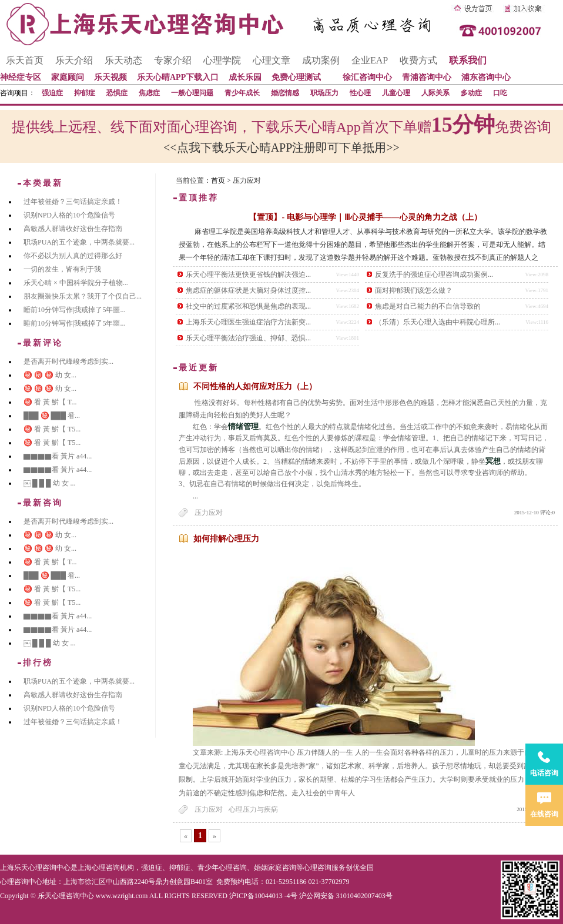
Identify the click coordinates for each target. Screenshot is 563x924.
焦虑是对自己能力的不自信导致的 (428, 306)
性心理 (360, 93)
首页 (218, 180)
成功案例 (321, 60)
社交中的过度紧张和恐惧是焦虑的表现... (248, 306)
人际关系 (435, 93)
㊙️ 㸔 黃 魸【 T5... (52, 429)
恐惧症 (117, 93)
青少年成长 (242, 93)
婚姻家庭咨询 (275, 868)
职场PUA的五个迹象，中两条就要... (79, 242)
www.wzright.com (122, 896)
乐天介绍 (74, 60)
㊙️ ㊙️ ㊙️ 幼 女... (50, 375)
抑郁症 (85, 93)
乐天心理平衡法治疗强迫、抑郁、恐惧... (248, 338)
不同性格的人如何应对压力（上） (255, 386)
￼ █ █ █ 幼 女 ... (50, 483)
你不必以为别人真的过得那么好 (73, 256)
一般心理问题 (192, 93)
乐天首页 (25, 60)
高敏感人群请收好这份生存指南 (73, 229)
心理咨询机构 (113, 868)
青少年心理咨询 (222, 868)
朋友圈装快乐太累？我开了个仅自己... (83, 296)
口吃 (500, 93)
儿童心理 (396, 93)
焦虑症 (149, 93)
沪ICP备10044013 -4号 (263, 896)
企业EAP (370, 60)
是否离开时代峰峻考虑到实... (68, 361)
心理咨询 (317, 868)
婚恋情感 (285, 93)
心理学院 (222, 60)
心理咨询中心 (21, 882)
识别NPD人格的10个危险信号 (69, 215)
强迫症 (52, 93)
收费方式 (418, 60)
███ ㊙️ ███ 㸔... (52, 416)
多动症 (471, 93)
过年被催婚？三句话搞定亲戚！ (73, 202)
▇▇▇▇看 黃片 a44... (58, 456)
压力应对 (209, 513)
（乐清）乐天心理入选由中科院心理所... (438, 322)
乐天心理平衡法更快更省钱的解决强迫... (248, 274)
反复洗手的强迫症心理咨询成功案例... (434, 274)
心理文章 (272, 60)
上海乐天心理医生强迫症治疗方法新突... (248, 322)
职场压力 (324, 93)
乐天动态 (123, 60)
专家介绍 (173, 60)
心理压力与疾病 (253, 809)
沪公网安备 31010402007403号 (346, 896)
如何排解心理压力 (226, 539)
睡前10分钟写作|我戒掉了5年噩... (74, 310)
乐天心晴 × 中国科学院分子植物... (76, 283)
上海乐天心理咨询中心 (35, 868)
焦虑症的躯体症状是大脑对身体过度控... (248, 290)
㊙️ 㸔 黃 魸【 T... (50, 402)
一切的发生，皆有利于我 (62, 269)
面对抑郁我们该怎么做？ (414, 290)
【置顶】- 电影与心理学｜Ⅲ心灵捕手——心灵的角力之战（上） (365, 217)
